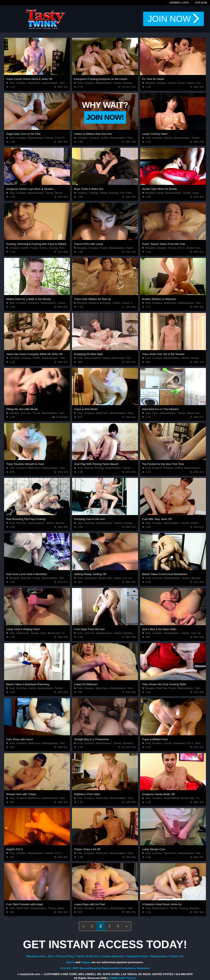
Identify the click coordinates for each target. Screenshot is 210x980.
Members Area (36, 956)
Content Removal (112, 956)
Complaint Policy (137, 956)
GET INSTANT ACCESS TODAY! (105, 944)
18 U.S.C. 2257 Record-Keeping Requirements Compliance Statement (105, 968)
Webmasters (159, 956)
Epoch (70, 962)
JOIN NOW (173, 19)
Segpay (86, 962)
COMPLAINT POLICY (123, 978)
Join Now (201, 3)
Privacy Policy (65, 956)
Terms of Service (88, 956)
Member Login (179, 3)
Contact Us (176, 956)
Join (50, 956)
